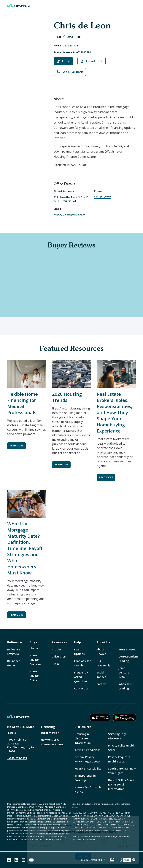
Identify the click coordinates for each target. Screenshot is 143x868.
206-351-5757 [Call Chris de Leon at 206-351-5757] (102, 197)
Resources (59, 642)
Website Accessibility (88, 769)
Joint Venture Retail (124, 672)
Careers (101, 684)
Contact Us (81, 688)
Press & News (127, 649)
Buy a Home (34, 645)
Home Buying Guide (34, 676)
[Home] (19, 6)
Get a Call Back (70, 72)
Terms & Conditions (87, 750)
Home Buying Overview (35, 660)
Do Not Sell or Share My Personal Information (121, 784)
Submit (83, 856)
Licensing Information (50, 730)
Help (78, 642)
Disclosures (83, 727)
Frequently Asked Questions (81, 677)
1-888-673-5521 (17, 758)
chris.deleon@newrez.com (69, 215)
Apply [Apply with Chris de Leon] (63, 61)
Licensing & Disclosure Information (83, 738)
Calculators (59, 656)
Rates (55, 664)
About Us (103, 642)
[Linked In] (16, 860)
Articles (57, 649)
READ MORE (16, 446)
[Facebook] (9, 860)
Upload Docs (92, 61)
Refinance (15, 642)
